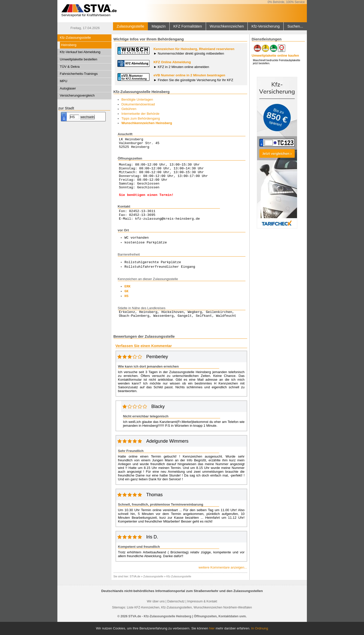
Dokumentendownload (138, 104)
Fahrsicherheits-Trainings (79, 74)
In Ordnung (260, 628)
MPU (64, 81)
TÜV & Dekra (70, 67)
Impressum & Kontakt (202, 614)
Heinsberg (69, 45)
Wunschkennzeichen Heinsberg (147, 123)
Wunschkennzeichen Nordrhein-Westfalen (223, 620)
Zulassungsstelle (130, 26)
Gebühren (129, 109)
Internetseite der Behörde (140, 114)
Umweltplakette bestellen (79, 59)
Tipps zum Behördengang (141, 118)
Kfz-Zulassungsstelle (75, 38)
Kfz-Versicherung (266, 26)
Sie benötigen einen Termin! (146, 204)
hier (212, 628)
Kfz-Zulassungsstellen (177, 620)
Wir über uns (156, 614)
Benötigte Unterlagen (137, 99)
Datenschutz (176, 614)
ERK (127, 298)
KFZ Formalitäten (188, 26)
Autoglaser (68, 88)
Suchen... (295, 26)
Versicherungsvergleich (77, 95)
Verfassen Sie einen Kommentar (144, 359)
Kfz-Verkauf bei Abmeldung (80, 52)
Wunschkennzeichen (227, 26)
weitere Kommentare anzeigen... (223, 580)
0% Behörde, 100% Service (286, 2)
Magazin (159, 26)
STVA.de (135, 589)
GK (126, 303)
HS (126, 308)
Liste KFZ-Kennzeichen (143, 620)
